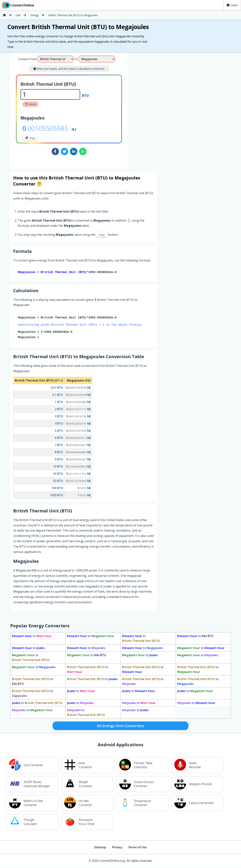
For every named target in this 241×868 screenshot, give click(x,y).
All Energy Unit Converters (120, 727)
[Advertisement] (158, 109)
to (32, 637)
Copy (30, 138)
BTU (85, 95)
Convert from (27, 59)
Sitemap (100, 848)
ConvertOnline (18, 5)
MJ (74, 129)
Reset (30, 104)
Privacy (117, 848)
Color (232, 5)
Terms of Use (137, 848)
